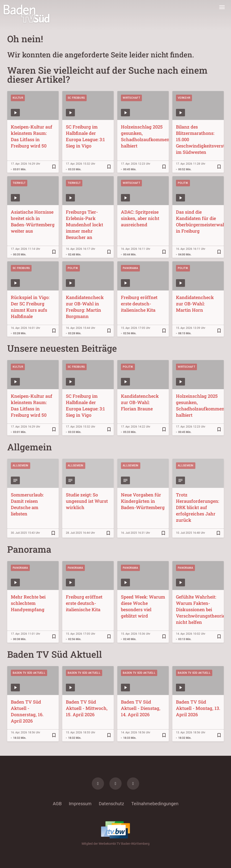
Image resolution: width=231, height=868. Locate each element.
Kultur (18, 98)
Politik (183, 183)
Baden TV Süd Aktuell (29, 673)
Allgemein (21, 466)
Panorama (130, 268)
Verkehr (184, 98)
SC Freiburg (76, 98)
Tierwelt (19, 183)
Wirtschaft (131, 98)
